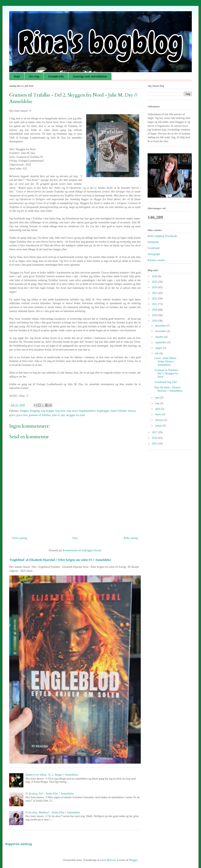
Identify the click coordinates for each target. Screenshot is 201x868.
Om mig (34, 76)
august (159, 348)
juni (158, 398)
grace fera (22, 415)
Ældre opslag (131, 538)
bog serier (72, 411)
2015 (155, 444)
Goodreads (154, 248)
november (161, 331)
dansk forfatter (118, 411)
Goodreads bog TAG (166, 382)
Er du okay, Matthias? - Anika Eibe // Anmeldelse (53, 812)
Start (17, 76)
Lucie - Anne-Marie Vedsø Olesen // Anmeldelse (165, 361)
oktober (160, 337)
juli (157, 353)
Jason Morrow (108, 860)
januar (159, 426)
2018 (155, 321)
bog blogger (48, 411)
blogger (24, 411)
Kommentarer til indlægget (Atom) (82, 550)
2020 (155, 310)
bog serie (60, 411)
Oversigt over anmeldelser (90, 76)
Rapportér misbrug (19, 844)
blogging (35, 411)
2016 (155, 438)
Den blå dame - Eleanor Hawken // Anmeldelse (169, 389)
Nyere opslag (19, 538)
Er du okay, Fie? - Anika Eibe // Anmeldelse (50, 794)
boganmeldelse (87, 411)
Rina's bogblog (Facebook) (162, 236)
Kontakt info (56, 76)
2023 (155, 293)
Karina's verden (156, 260)
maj (158, 403)
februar (159, 420)
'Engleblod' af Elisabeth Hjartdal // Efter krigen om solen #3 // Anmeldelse (60, 560)
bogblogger (103, 411)
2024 (155, 287)
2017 (155, 432)
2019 (155, 315)
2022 (155, 299)
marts (159, 414)
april (158, 409)
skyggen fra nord (75, 415)
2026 (155, 276)
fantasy (132, 411)
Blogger (133, 860)
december (161, 326)
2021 (155, 304)
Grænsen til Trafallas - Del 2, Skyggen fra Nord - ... (167, 373)
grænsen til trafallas (40, 415)
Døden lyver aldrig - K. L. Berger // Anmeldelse (52, 775)
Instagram (153, 242)
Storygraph (154, 254)
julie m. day (58, 415)
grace (12, 415)
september (161, 342)
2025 (155, 282)
